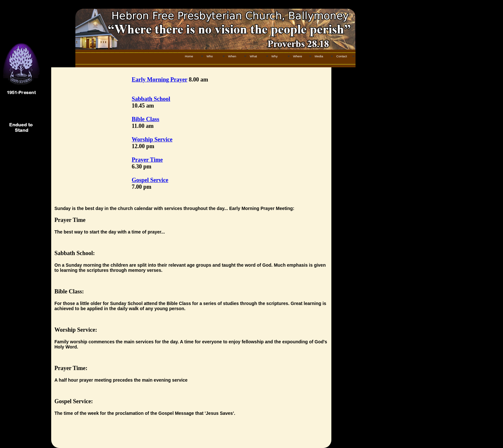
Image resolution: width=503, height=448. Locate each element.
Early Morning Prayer (160, 80)
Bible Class (146, 119)
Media (319, 56)
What (253, 56)
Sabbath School (151, 99)
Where (298, 56)
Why (275, 56)
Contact (342, 56)
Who (210, 56)
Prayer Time (147, 160)
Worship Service (152, 139)
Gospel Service (150, 180)
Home (189, 56)
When (232, 56)
